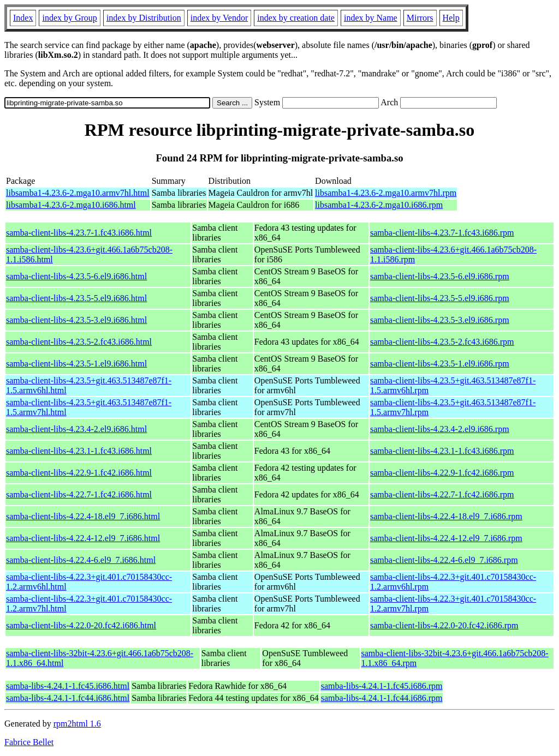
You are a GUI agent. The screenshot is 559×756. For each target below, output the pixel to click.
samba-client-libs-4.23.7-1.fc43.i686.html (79, 233)
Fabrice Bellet (29, 742)
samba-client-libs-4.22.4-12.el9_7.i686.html (83, 538)
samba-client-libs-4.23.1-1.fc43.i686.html (79, 451)
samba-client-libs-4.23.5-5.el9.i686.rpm (440, 298)
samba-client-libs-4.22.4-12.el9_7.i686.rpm (446, 538)
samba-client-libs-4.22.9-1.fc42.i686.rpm (442, 473)
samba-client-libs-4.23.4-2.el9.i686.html (76, 429)
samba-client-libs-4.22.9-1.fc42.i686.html (79, 473)
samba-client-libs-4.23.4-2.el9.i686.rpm (440, 429)
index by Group (69, 18)
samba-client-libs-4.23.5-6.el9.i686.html (76, 276)
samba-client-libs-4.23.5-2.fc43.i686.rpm (442, 342)
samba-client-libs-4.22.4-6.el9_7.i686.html (81, 560)
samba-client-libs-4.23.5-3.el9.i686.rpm (440, 320)
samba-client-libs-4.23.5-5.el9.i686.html (76, 298)
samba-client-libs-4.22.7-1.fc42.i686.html (79, 494)
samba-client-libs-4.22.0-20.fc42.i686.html (81, 625)
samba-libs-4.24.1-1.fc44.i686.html (68, 698)
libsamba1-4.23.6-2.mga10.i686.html (71, 205)
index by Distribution (144, 18)
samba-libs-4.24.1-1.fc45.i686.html (68, 686)
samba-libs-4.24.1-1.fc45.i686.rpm (382, 686)
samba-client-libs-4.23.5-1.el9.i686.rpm (440, 364)
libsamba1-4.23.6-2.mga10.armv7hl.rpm (386, 193)
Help (451, 18)
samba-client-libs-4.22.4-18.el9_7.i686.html (83, 516)
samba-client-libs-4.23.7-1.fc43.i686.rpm (442, 233)
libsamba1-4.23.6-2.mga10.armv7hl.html (78, 193)
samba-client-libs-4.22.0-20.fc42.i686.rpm (444, 625)
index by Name (371, 18)
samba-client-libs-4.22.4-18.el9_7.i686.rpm (446, 516)
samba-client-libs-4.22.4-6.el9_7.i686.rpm (444, 560)
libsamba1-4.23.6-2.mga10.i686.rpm (379, 205)
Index (23, 18)
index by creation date (296, 18)
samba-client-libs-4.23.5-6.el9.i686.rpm (440, 276)
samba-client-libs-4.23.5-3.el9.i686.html (76, 320)
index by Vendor (219, 18)
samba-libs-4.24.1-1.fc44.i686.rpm (382, 698)
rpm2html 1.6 (77, 724)
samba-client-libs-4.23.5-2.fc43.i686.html (79, 342)
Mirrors (420, 18)
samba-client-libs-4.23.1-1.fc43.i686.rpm (442, 451)
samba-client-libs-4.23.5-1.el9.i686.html (76, 364)
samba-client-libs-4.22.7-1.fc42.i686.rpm (442, 494)
